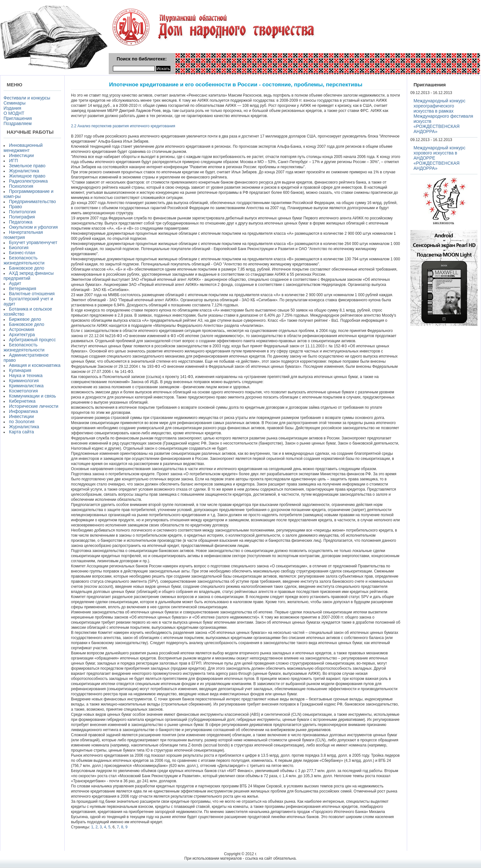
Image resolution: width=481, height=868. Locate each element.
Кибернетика (22, 401)
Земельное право (27, 166)
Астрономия (22, 329)
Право (16, 207)
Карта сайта (21, 432)
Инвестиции (21, 155)
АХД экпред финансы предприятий (29, 276)
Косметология (23, 391)
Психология (21, 186)
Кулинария (20, 370)
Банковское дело (27, 268)
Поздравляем (18, 123)
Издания (12, 108)
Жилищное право (27, 176)
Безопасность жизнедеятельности (24, 260)
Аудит (15, 283)
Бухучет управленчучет (33, 242)
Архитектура (22, 335)
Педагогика (21, 222)
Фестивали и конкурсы (27, 98)
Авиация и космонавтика (35, 365)
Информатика (23, 411)
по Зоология (22, 422)
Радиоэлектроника (28, 181)
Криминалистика (26, 386)
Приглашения (18, 118)
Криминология (24, 381)
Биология (19, 248)
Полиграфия (22, 217)
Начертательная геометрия (23, 235)
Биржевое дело (25, 319)
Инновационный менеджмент (23, 148)
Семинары (15, 103)
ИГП (13, 161)
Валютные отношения (32, 294)
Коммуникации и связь (32, 396)
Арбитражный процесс (32, 340)
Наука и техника (26, 375)
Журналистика (24, 171)
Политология (22, 212)
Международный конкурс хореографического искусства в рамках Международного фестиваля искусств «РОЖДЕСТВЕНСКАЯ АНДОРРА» (443, 116)
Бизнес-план (22, 253)
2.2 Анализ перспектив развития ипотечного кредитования (123, 126)
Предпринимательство (32, 201)
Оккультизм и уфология (33, 227)
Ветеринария (23, 288)
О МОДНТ (14, 113)
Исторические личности (34, 406)
